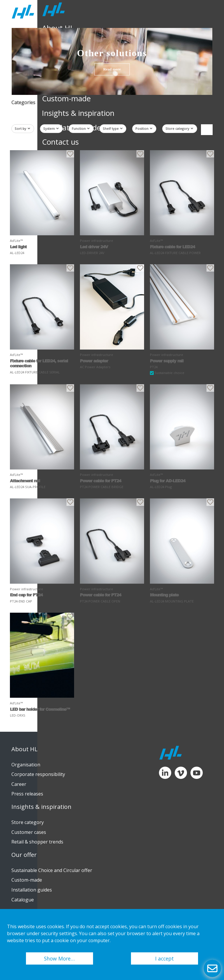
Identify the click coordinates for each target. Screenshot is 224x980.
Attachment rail (25, 481)
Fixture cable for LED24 (172, 247)
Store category (179, 129)
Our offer (24, 855)
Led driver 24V (94, 247)
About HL (24, 749)
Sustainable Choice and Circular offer (52, 870)
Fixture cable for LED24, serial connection (39, 363)
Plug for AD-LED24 (168, 481)
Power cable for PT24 (100, 481)
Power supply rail (167, 361)
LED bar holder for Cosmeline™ (40, 709)
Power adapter (94, 361)
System (51, 129)
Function (81, 129)
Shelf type (113, 129)
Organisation (26, 765)
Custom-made (27, 880)
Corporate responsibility (38, 774)
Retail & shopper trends (37, 842)
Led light (18, 247)
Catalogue (23, 900)
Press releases (27, 794)
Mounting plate (164, 595)
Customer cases (29, 832)
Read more (112, 69)
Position (144, 129)
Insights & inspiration (41, 807)
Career (19, 784)
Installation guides (32, 890)
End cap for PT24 (26, 595)
